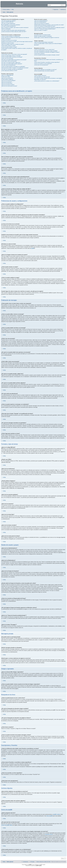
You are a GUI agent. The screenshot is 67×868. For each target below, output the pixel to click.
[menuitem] (12, 9)
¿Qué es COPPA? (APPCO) (7, 22)
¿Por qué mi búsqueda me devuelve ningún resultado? (46, 51)
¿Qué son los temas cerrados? (8, 85)
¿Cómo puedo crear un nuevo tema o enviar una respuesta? (14, 54)
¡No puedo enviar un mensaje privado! (42, 35)
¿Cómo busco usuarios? (39, 54)
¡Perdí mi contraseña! (6, 29)
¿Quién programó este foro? (40, 76)
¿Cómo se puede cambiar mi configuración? (11, 36)
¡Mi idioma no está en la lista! (8, 43)
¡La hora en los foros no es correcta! (9, 40)
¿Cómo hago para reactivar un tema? (9, 71)
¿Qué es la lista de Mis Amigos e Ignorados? (44, 42)
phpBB (33, 248)
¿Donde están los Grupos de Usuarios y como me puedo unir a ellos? (49, 25)
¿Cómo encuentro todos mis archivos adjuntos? (44, 71)
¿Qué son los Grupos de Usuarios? (42, 24)
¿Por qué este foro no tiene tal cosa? (42, 77)
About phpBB (49, 816)
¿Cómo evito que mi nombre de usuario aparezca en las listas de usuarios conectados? (15, 38)
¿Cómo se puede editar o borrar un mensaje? (11, 56)
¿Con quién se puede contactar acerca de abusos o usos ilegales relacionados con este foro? (48, 79)
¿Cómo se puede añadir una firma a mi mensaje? (12, 57)
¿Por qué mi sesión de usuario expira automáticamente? (13, 30)
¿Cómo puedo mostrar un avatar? (9, 46)
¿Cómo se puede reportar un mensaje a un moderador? (13, 66)
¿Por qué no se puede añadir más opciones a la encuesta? (14, 60)
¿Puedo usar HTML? (6, 76)
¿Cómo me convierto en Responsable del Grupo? (45, 26)
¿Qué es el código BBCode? (7, 75)
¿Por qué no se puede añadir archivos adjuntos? (12, 64)
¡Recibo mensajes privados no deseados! (43, 36)
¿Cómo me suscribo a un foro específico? (43, 64)
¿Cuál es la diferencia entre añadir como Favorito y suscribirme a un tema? (49, 60)
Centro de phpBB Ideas (7, 825)
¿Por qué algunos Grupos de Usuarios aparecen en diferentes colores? (49, 28)
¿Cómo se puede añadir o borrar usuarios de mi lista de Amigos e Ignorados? (48, 44)
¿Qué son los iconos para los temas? (9, 86)
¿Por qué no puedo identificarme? (9, 26)
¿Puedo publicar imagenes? (7, 79)
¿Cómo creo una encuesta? (7, 58)
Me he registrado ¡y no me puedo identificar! (11, 25)
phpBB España (39, 866)
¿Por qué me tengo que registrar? (9, 21)
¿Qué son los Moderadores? (40, 22)
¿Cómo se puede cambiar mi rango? (9, 47)
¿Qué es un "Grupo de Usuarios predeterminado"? (45, 29)
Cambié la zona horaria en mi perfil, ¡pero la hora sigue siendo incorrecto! (17, 42)
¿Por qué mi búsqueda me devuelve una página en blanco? (47, 52)
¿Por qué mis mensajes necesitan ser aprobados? (12, 69)
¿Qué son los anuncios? (6, 82)
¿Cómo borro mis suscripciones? (41, 65)
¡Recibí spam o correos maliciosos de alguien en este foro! (47, 38)
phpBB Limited (57, 814)
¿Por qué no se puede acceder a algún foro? (11, 62)
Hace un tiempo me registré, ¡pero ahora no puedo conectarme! (15, 28)
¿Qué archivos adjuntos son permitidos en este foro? (45, 70)
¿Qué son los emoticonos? (7, 78)
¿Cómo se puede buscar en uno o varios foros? (44, 49)
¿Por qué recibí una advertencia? (8, 65)
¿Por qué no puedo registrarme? (8, 24)
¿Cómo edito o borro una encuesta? (9, 61)
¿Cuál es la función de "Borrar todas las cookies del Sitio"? (14, 32)
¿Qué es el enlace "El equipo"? (41, 30)
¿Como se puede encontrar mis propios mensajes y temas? (47, 55)
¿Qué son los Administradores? (41, 21)
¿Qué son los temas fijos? (7, 83)
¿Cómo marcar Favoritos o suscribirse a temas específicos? (47, 62)
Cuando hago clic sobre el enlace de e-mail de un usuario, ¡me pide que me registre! (17, 49)
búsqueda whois (49, 834)
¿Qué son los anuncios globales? (8, 81)
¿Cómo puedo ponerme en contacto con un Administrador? (47, 81)
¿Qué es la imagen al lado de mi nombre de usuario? (13, 44)
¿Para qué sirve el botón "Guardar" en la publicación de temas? (15, 68)
